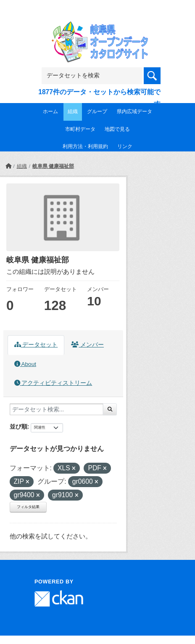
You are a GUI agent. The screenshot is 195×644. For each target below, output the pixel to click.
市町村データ (80, 129)
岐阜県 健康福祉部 (53, 166)
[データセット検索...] (57, 409)
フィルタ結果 (28, 507)
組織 (73, 111)
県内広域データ (134, 111)
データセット (36, 345)
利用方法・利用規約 (85, 146)
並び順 (18, 427)
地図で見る (117, 129)
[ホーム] (8, 166)
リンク (125, 146)
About (25, 364)
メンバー (87, 345)
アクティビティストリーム (53, 383)
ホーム (50, 111)
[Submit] (110, 409)
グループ (97, 111)
